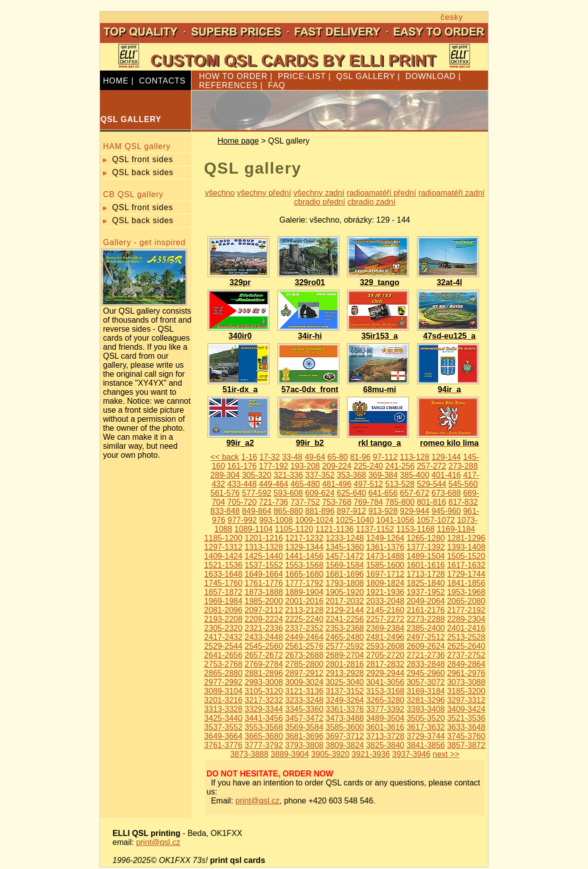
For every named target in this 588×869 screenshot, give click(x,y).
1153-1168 (416, 529)
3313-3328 (223, 709)
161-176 (242, 466)
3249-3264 (345, 700)
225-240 (368, 466)
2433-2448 (264, 637)
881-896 (320, 511)
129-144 (446, 457)
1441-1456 (304, 556)
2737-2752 (466, 655)
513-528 (400, 484)
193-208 (305, 466)
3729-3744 (426, 736)
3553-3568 (264, 727)
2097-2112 (264, 610)
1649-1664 (264, 574)
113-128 (415, 457)
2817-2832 (385, 664)
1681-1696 (345, 574)
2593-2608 (385, 646)
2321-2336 (264, 628)
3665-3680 (264, 736)
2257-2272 (385, 619)
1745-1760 (223, 583)
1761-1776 (264, 583)
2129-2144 (345, 610)
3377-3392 (385, 709)
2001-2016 (304, 601)
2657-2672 (264, 655)
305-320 (257, 475)
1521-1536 (223, 565)
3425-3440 (223, 718)
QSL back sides (143, 172)
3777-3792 (264, 745)
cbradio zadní (371, 202)
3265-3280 (385, 700)
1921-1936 (385, 592)
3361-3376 (345, 709)
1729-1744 (466, 574)
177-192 (274, 466)
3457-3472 (304, 718)
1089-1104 (254, 529)
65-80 (338, 457)
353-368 (351, 475)
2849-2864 (466, 664)
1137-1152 (375, 529)
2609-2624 (426, 646)
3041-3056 (385, 682)
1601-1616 (426, 565)
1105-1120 (294, 529)
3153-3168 (385, 691)
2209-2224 (264, 619)
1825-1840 (426, 583)
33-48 (292, 457)
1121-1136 (335, 529)
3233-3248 (304, 700)
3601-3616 (385, 727)
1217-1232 (304, 538)
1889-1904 (304, 592)
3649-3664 (223, 736)
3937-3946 (411, 754)
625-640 (351, 493)
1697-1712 (385, 574)
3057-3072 (426, 682)
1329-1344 (304, 547)
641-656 (383, 493)
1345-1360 (345, 547)
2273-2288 (426, 619)
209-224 (337, 466)
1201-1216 (264, 538)
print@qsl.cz (257, 801)
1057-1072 (436, 520)
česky (452, 17)
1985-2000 (264, 601)
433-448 (242, 484)
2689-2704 (345, 655)
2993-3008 (264, 682)
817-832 (463, 502)
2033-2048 (385, 601)
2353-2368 (345, 628)
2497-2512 (426, 637)
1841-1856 (466, 583)
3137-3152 (345, 691)
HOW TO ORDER (233, 76)
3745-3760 (466, 736)
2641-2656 (223, 655)
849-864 (257, 511)
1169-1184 (456, 529)
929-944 (415, 511)
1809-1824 (385, 583)
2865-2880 (223, 673)
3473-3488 (345, 718)
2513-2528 (466, 637)
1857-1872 (223, 592)
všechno (220, 193)
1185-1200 (223, 538)
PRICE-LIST (302, 76)
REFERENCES (228, 85)
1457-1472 (345, 556)
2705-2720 (385, 655)
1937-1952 (426, 592)
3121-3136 (304, 691)
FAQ (276, 85)
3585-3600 (345, 727)
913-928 (383, 511)
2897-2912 (304, 673)
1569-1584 (345, 565)
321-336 (288, 475)
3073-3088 (466, 682)
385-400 (415, 475)
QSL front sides (142, 159)
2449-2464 (304, 637)
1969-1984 (223, 601)
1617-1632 (466, 565)
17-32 (270, 457)
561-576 (225, 493)
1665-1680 (304, 574)
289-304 (225, 475)
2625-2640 (466, 646)
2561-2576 (304, 646)
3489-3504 (385, 718)
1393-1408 (466, 547)
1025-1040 (355, 520)
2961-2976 (466, 673)
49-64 (315, 457)
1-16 (249, 457)
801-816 (432, 502)
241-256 (400, 466)
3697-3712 (345, 736)
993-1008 (276, 520)
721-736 (274, 502)
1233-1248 (345, 538)
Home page (238, 141)
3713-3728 (385, 736)
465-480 (305, 484)
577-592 (257, 493)
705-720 (242, 502)
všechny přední (264, 193)
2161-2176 (426, 610)
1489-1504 (426, 556)
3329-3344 (264, 709)
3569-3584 (304, 727)
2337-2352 (304, 628)
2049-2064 (426, 601)
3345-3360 (304, 709)
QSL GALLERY (365, 76)
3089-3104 (223, 691)
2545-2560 (264, 646)
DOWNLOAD (431, 76)
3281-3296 (426, 700)
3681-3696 (304, 736)
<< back (225, 457)
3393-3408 (426, 709)
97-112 (385, 457)
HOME (116, 81)
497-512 (368, 484)
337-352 (320, 475)
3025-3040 (345, 682)
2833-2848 (426, 664)
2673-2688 (304, 655)
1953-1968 (466, 592)
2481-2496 (385, 637)
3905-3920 (330, 754)
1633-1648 (223, 574)
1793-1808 (345, 583)
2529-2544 (223, 646)
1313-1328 (264, 547)
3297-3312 (466, 700)
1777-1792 (304, 583)
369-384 (383, 475)
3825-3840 (385, 745)
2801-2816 (345, 664)
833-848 (225, 511)
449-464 (274, 484)
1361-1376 (385, 547)
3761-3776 (223, 745)
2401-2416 (466, 628)
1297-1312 (223, 547)
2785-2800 (304, 664)
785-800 (400, 502)
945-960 (446, 511)
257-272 (432, 466)
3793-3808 (304, 745)
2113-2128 (304, 610)
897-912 (351, 511)
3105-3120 (264, 691)
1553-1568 (304, 565)
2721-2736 (426, 655)
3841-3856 (426, 745)
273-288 (463, 466)
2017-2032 (345, 601)
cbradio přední (319, 202)
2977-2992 (223, 682)
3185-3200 (466, 691)
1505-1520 (466, 556)
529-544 (432, 484)
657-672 (415, 493)
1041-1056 (395, 520)
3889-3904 (290, 754)
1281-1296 (466, 538)
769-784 (368, 502)
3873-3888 (249, 754)
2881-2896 (264, 673)
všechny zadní (319, 193)
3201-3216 (223, 700)
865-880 (288, 511)
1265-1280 (426, 538)
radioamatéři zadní (452, 193)
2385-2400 (426, 628)
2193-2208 (223, 619)
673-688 (446, 493)
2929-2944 (385, 673)
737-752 (305, 502)
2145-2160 (385, 610)
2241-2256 (345, 619)
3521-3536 (466, 718)
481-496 (337, 484)
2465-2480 (345, 637)
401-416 (446, 475)
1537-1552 (264, 565)
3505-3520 (426, 718)
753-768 (337, 502)
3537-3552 (223, 727)
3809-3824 (345, 745)
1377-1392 (426, 547)
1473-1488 (385, 556)
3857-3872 (466, 745)
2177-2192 (466, 610)
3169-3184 (426, 691)
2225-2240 (304, 619)
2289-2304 (466, 619)
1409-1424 (223, 556)
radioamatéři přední (382, 193)
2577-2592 (345, 646)
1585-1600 (385, 565)
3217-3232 (264, 700)
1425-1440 (264, 556)
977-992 (242, 520)
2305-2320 (223, 628)
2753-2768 (223, 664)
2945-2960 (426, 673)
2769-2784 (264, 664)
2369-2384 (385, 628)
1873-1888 (264, 592)
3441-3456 (264, 718)
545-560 (463, 484)
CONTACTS (162, 81)
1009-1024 (314, 520)
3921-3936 (371, 754)
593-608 (288, 493)
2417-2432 (223, 637)
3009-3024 (304, 682)
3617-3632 (426, 727)
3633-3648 (466, 727)
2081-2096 (223, 610)
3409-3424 (466, 709)
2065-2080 (466, 601)
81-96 (360, 457)
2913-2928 (345, 673)
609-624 (320, 493)
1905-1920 (345, 592)
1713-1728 (426, 574)
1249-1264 (385, 538)
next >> (446, 754)
